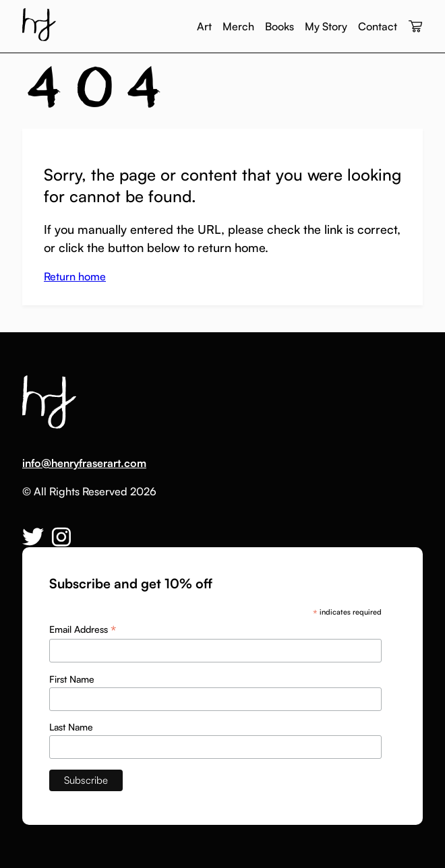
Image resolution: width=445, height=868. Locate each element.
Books (279, 26)
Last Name (71, 727)
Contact (378, 26)
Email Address (83, 629)
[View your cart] (415, 27)
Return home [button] (75, 276)
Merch (238, 26)
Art (204, 26)
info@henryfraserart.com (84, 463)
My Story (326, 26)
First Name (72, 679)
